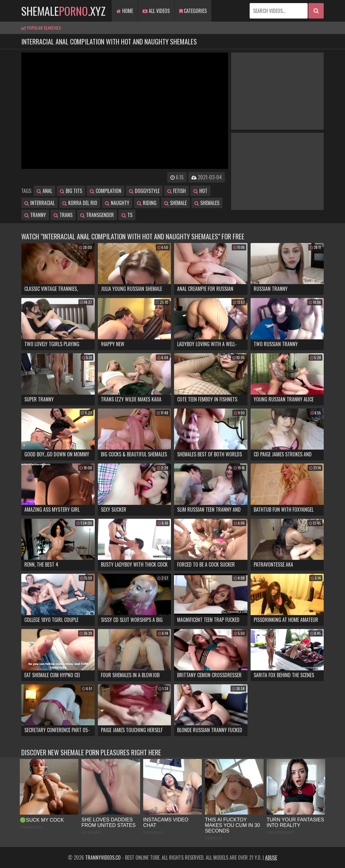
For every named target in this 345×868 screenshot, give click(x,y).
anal (44, 191)
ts (127, 215)
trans (63, 215)
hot (200, 191)
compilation (106, 191)
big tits (71, 191)
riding (147, 203)
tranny (35, 215)
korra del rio (80, 203)
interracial (39, 203)
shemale (175, 203)
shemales (207, 203)
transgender (97, 215)
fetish (177, 191)
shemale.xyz (63, 11)
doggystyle (144, 191)
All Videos (156, 11)
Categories (193, 11)
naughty (117, 203)
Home (125, 11)
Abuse (271, 858)
